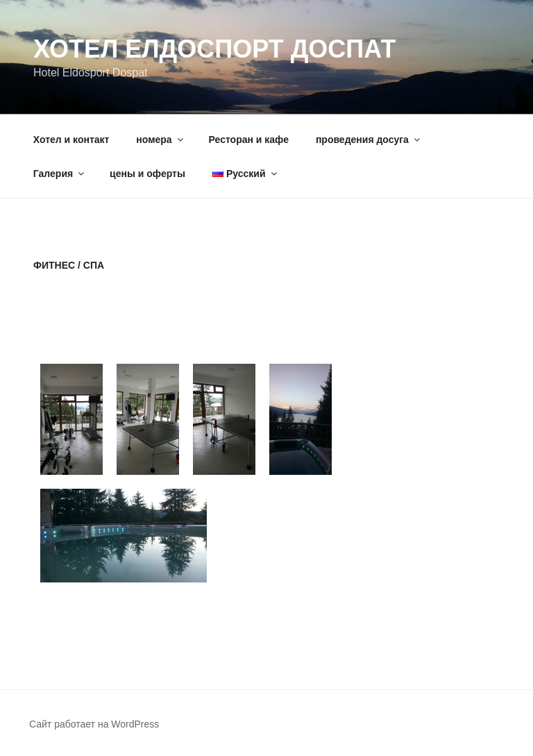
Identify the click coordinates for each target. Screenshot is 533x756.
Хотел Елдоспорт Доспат (214, 49)
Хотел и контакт (71, 140)
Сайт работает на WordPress (94, 724)
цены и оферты (147, 174)
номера (160, 140)
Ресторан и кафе (249, 140)
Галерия (60, 174)
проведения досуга (369, 140)
